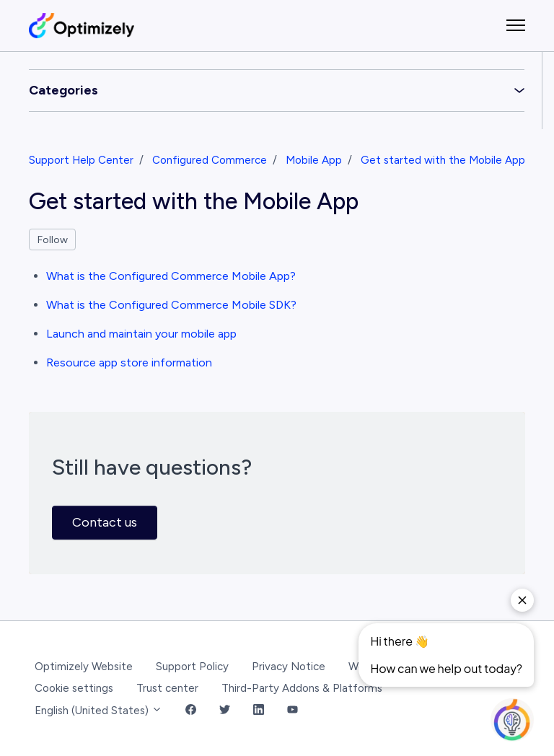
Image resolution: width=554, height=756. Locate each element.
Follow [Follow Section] (53, 240)
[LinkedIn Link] (259, 711)
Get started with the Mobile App (443, 160)
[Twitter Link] (225, 711)
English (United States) (98, 711)
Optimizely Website (84, 667)
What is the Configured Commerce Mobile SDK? (171, 305)
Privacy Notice (289, 667)
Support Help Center (81, 160)
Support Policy (192, 667)
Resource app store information (129, 362)
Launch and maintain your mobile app (141, 334)
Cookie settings (74, 688)
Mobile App (314, 160)
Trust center (167, 688)
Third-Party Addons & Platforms (302, 688)
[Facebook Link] (191, 711)
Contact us (105, 522)
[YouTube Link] (293, 711)
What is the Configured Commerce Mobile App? (171, 276)
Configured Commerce (210, 160)
